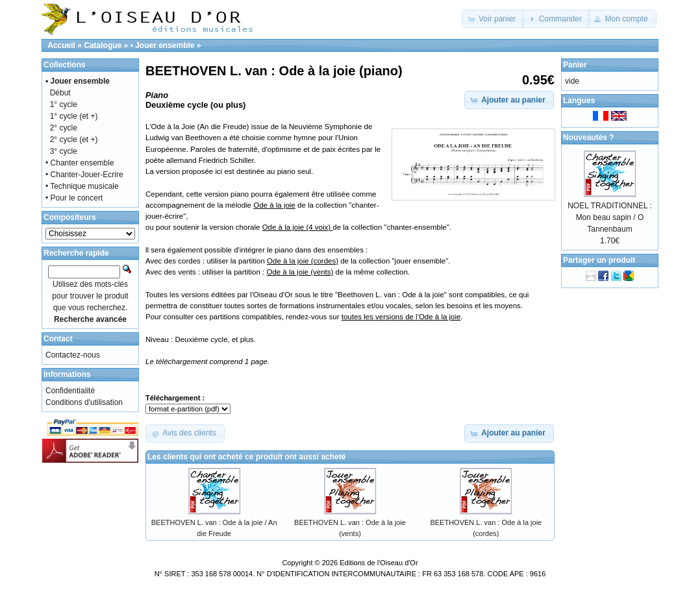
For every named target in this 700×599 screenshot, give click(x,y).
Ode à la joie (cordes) (303, 261)
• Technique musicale (82, 186)
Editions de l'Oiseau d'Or (379, 563)
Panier (575, 65)
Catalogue (103, 45)
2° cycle (64, 128)
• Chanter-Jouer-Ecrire (84, 175)
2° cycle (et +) (74, 140)
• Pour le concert (74, 198)
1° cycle (64, 104)
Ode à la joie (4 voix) (298, 227)
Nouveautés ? (589, 138)
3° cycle (64, 151)
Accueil (61, 45)
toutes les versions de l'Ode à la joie (401, 317)
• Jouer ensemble (163, 45)
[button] (493, 19)
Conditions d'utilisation (84, 402)
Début (60, 93)
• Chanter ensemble (80, 163)
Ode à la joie (274, 205)
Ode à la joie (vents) (300, 272)
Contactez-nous (73, 355)
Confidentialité (70, 391)
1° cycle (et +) (74, 116)
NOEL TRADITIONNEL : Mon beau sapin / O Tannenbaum (610, 217)
